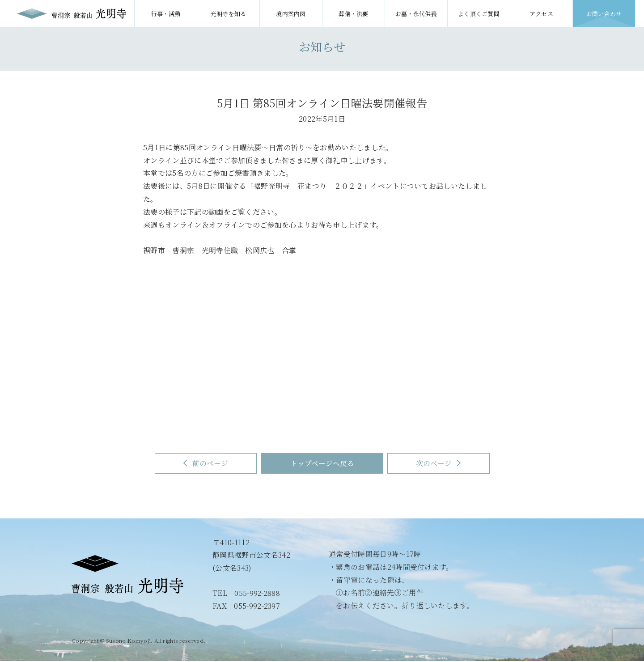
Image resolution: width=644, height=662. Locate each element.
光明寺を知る (229, 14)
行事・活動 (166, 14)
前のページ (200, 464)
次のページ (445, 464)
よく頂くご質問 (479, 14)
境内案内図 (291, 14)
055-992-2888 (258, 594)
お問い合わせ (604, 14)
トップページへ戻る (322, 464)
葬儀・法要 (354, 14)
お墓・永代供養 (416, 14)
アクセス (541, 14)
